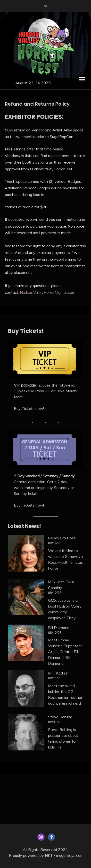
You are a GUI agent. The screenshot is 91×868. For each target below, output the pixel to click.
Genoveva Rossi (62, 538)
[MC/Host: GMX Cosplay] (26, 598)
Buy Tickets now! (29, 408)
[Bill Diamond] (26, 644)
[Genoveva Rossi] (26, 554)
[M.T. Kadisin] (26, 689)
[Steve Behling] (26, 733)
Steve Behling (60, 717)
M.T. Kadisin (58, 673)
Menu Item (41, 837)
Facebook (51, 837)
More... (19, 397)
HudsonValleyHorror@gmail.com (48, 292)
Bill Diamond (59, 628)
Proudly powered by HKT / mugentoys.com (46, 855)
